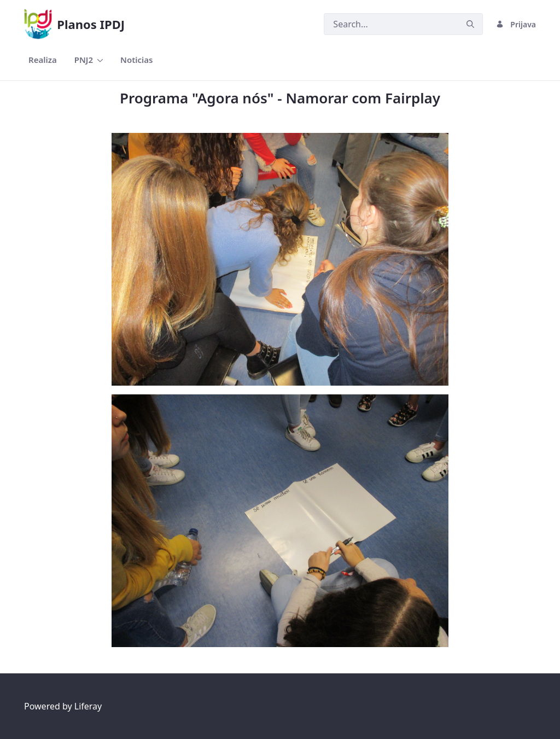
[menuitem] (43, 60)
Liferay (88, 706)
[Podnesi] (470, 24)
